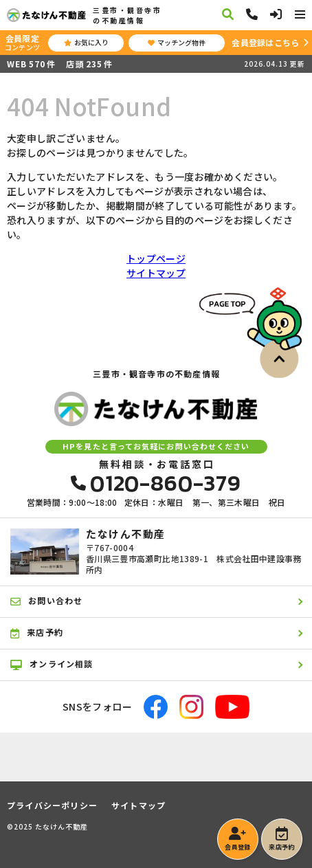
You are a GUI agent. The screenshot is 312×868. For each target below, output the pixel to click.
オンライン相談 (52, 664)
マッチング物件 (177, 42)
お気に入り (86, 42)
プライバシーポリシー (52, 805)
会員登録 (237, 839)
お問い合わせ (46, 601)
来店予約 (281, 839)
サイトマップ (156, 273)
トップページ (156, 258)
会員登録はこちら (265, 42)
